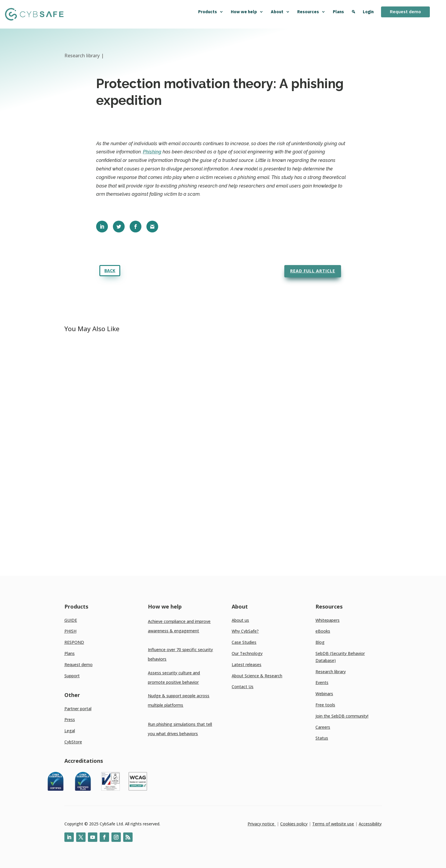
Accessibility (370, 824)
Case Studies (244, 642)
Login (368, 12)
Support (72, 676)
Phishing (152, 152)
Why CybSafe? (245, 631)
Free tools (325, 705)
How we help (247, 12)
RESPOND (74, 642)
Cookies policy (294, 824)
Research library (331, 672)
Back (110, 270)
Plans (338, 12)
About (280, 12)
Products (211, 12)
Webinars (324, 694)
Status (322, 738)
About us (240, 620)
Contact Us (243, 687)
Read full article (313, 271)
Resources (311, 12)
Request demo (405, 12)
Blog (320, 642)
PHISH (70, 631)
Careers (323, 727)
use (350, 824)
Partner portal (78, 709)
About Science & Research (257, 676)
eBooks (323, 631)
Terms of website (329, 824)
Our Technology (247, 653)
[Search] (353, 14)
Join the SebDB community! (342, 716)
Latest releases (247, 665)
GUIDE (71, 620)
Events (322, 682)
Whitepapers (328, 620)
